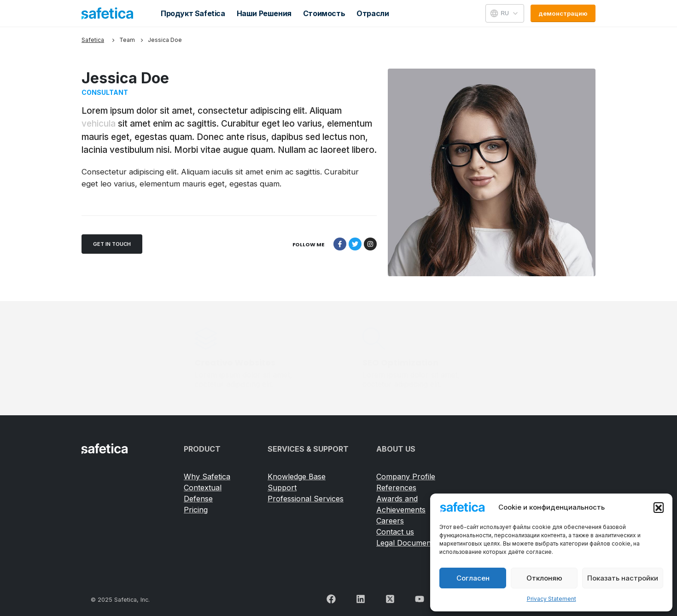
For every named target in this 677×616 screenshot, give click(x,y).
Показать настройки (623, 578)
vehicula (99, 124)
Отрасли (373, 13)
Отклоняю (544, 578)
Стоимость (324, 13)
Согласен (473, 578)
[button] (659, 507)
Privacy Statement (552, 599)
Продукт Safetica (193, 13)
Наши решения (264, 13)
